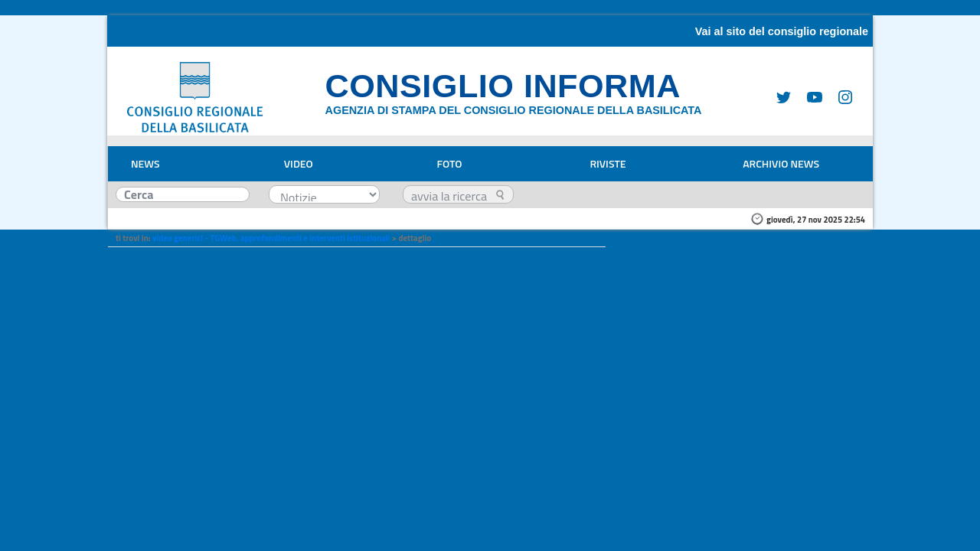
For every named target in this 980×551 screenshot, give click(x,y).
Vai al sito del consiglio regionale (782, 31)
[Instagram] (839, 96)
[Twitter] (778, 96)
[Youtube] (808, 96)
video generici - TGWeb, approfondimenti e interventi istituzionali (271, 238)
